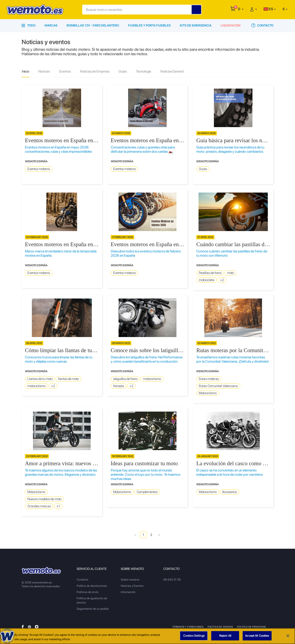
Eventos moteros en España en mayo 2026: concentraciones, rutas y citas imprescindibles (58, 150)
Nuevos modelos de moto (44, 499)
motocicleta (207, 280)
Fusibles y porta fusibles (149, 25)
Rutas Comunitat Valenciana (218, 386)
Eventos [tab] (66, 72)
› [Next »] (159, 535)
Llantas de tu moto (40, 379)
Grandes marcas (39, 506)
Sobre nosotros (130, 580)
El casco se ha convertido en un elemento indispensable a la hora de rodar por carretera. (230, 473)
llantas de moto (69, 379)
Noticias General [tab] (174, 72)
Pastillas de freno (210, 273)
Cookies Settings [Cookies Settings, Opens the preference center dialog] (194, 636)
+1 (58, 506)
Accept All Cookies (257, 636)
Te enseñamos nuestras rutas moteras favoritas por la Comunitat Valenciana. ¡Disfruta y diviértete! (233, 360)
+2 (222, 280)
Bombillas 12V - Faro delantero (93, 25)
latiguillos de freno (125, 379)
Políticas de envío (88, 592)
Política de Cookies (220, 627)
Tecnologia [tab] (145, 72)
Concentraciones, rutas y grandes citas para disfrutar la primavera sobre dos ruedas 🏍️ (143, 150)
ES (268, 9)
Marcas (51, 25)
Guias (203, 169)
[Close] (288, 636)
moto (230, 273)
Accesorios (229, 492)
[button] (241, 9)
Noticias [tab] (45, 72)
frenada (119, 386)
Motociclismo (208, 393)
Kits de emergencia (196, 25)
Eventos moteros (39, 169)
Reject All (225, 636)
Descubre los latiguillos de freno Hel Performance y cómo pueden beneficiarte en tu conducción (147, 360)
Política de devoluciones (92, 586)
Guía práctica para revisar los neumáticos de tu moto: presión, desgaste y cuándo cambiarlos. (230, 150)
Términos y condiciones (188, 627)
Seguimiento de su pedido (93, 609)
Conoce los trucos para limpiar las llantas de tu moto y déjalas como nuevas (59, 360)
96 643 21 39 (172, 580)
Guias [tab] (124, 72)
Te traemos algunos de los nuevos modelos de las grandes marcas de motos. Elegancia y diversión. (61, 473)
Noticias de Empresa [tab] (96, 72)
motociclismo (36, 386)
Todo (29, 25)
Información (128, 592)
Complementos (147, 492)
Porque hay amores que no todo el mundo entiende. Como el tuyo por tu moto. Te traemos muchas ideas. (145, 475)
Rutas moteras (209, 379)
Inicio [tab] (26, 72)
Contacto (262, 25)
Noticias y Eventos (132, 586)
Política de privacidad (252, 627)
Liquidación (230, 25)
